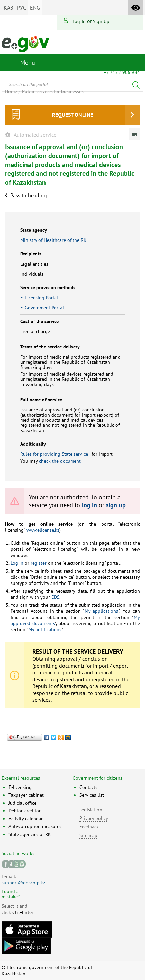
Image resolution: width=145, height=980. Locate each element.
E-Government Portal (42, 308)
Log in (79, 21)
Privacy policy (94, 818)
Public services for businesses (53, 91)
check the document (60, 461)
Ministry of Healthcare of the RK (53, 240)
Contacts (88, 787)
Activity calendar (26, 819)
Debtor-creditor (25, 811)
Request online (72, 115)
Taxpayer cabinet (26, 795)
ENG (35, 7)
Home (11, 91)
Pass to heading (29, 195)
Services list (92, 795)
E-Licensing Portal (39, 298)
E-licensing (20, 787)
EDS (55, 597)
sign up (101, 21)
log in (89, 505)
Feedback (89, 827)
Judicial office (22, 803)
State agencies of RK (30, 834)
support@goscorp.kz (23, 883)
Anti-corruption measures (35, 826)
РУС (22, 7)
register (38, 563)
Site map (88, 835)
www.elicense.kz (42, 530)
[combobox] (72, 85)
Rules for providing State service (54, 454)
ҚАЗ (8, 7)
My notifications (45, 629)
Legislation (91, 810)
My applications (101, 611)
